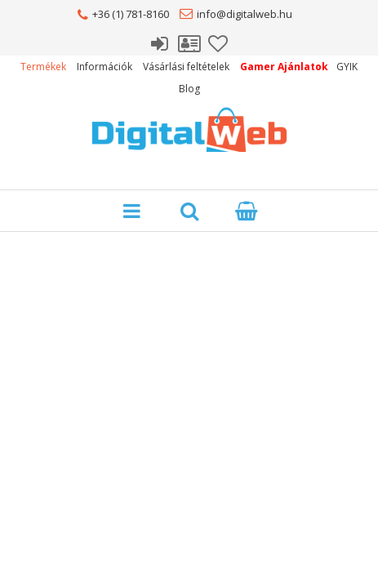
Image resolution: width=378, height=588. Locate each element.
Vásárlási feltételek (186, 67)
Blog (189, 89)
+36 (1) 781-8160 (131, 14)
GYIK (347, 67)
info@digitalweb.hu (245, 14)
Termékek (43, 67)
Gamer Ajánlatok (284, 67)
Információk (105, 67)
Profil (189, 42)
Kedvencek (219, 42)
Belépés (160, 42)
